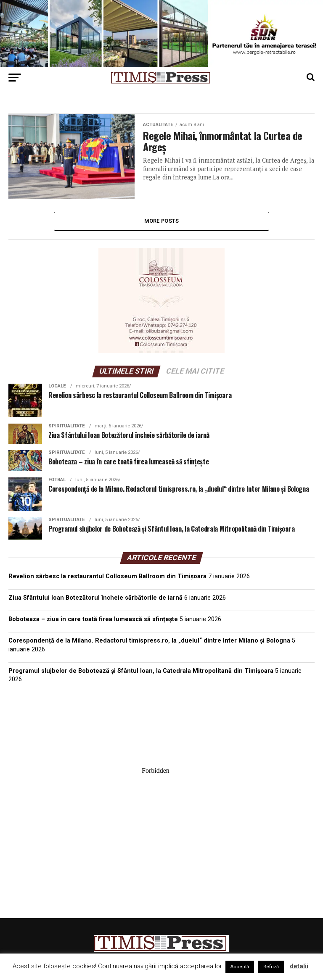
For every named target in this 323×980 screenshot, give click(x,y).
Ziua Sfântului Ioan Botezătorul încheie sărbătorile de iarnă (95, 598)
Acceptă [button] (240, 967)
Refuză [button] (271, 967)
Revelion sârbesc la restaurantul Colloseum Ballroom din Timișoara (107, 576)
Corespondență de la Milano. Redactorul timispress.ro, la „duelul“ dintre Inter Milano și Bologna (149, 641)
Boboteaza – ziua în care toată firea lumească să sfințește (93, 619)
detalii (299, 966)
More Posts (162, 221)
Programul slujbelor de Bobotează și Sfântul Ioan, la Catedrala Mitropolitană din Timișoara (141, 671)
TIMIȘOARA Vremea (161, 732)
